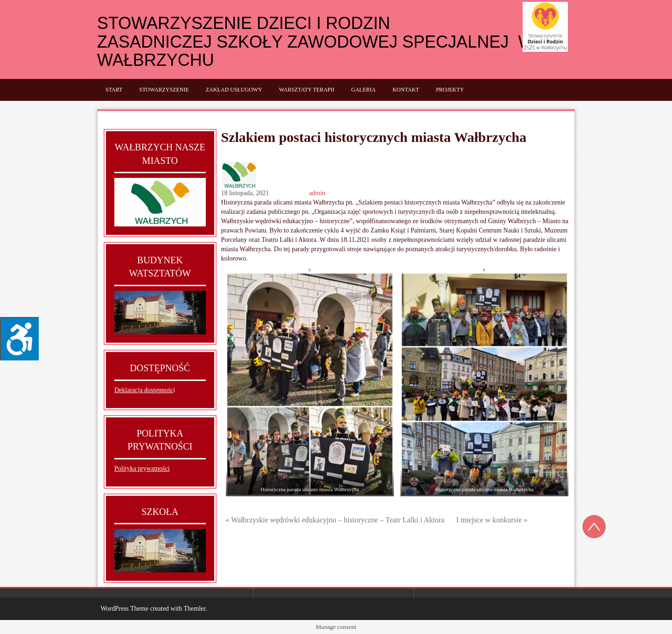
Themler (194, 609)
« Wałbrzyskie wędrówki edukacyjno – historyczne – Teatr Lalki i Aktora (335, 520)
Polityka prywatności (142, 468)
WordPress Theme (125, 609)
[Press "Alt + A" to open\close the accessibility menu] (19, 339)
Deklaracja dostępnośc (144, 390)
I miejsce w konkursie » (492, 520)
